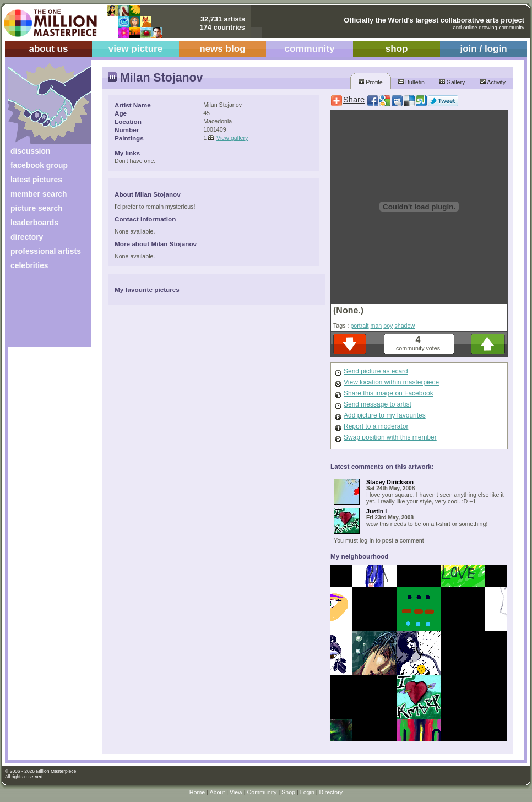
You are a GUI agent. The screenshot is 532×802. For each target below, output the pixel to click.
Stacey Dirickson (390, 482)
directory (27, 237)
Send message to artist (378, 404)
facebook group (39, 165)
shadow (405, 326)
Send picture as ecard (376, 371)
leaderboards (34, 223)
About (217, 792)
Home (197, 792)
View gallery (232, 138)
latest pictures (36, 180)
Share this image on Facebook (389, 393)
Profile (370, 82)
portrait (359, 326)
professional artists (46, 251)
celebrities (29, 265)
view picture (136, 49)
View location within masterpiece (391, 382)
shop (397, 49)
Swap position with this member (390, 437)
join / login (483, 49)
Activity (493, 82)
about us (48, 49)
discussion (30, 151)
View (236, 792)
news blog (222, 49)
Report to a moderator (376, 426)
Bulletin (411, 82)
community (310, 49)
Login (307, 792)
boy (388, 326)
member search (39, 194)
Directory (331, 792)
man (376, 326)
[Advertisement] (42, 313)
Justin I (376, 511)
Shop (288, 792)
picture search (37, 208)
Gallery (452, 82)
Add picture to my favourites (385, 415)
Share (354, 100)
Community (262, 792)
